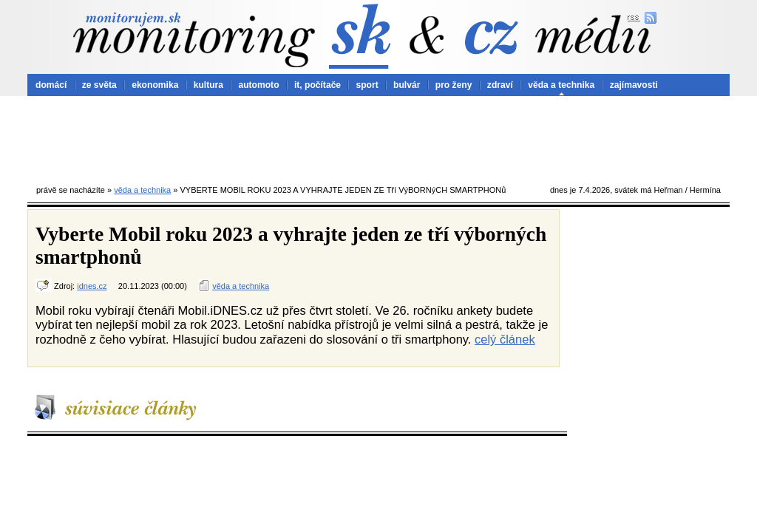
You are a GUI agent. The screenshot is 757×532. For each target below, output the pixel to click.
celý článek (505, 339)
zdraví (500, 85)
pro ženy (454, 85)
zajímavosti (634, 85)
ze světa (99, 85)
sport (367, 85)
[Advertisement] (378, 137)
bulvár (407, 85)
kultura (208, 85)
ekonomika (155, 85)
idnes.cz (92, 286)
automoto (258, 85)
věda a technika (561, 85)
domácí (51, 85)
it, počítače (318, 85)
